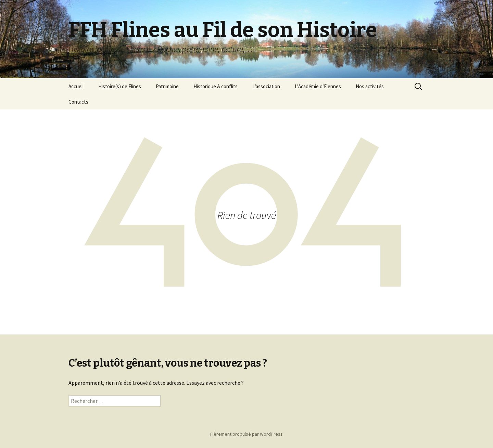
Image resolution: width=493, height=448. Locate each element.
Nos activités (370, 86)
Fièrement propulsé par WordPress (246, 434)
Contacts (78, 102)
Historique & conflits (216, 86)
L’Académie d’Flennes (318, 86)
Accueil (76, 86)
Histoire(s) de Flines (120, 86)
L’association (266, 86)
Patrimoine (167, 86)
